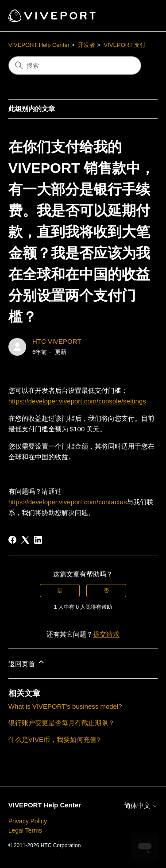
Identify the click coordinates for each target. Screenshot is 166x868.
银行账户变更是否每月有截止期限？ (62, 723)
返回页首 (27, 663)
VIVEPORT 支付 (125, 45)
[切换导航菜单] (142, 16)
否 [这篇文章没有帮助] (106, 591)
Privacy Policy (28, 821)
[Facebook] (12, 540)
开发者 (87, 45)
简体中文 (141, 805)
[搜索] (75, 65)
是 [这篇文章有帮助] (60, 591)
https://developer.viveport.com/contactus (68, 502)
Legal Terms (25, 830)
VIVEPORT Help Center (39, 45)
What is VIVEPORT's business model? (65, 706)
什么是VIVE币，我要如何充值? (54, 739)
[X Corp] (25, 540)
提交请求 (106, 634)
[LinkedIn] (38, 540)
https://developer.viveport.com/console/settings (77, 401)
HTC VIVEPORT (57, 341)
